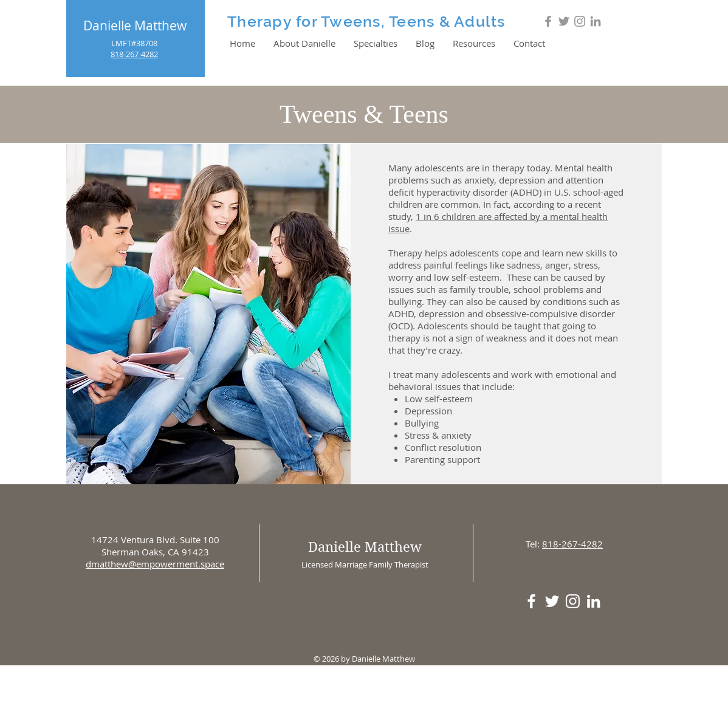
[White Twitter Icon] (552, 601)
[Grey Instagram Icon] (580, 21)
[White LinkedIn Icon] (593, 601)
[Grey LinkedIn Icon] (596, 21)
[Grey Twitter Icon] (564, 21)
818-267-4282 (572, 544)
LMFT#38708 (134, 43)
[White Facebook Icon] (531, 601)
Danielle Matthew (135, 26)
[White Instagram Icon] (573, 601)
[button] (376, 43)
